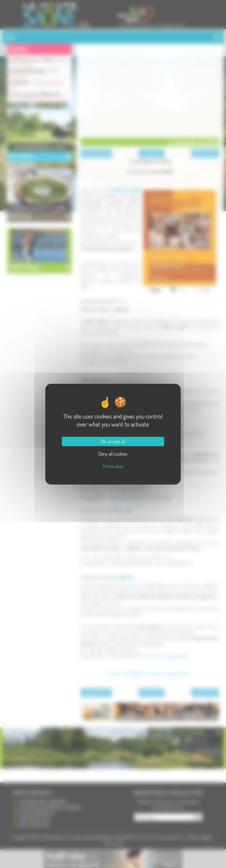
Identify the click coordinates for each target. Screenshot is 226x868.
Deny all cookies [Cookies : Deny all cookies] (113, 454)
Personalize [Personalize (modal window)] (113, 466)
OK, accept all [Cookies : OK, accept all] (113, 442)
